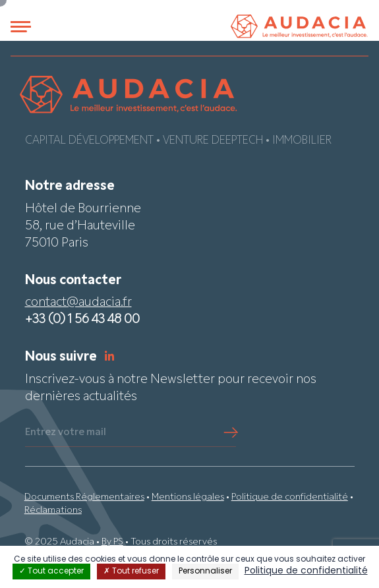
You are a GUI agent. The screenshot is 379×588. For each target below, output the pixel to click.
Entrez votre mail (66, 432)
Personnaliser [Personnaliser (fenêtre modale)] (205, 572)
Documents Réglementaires (84, 497)
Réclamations (53, 511)
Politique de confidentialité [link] (306, 571)
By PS (112, 542)
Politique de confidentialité (290, 497)
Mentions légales (188, 497)
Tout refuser (131, 572)
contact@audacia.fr (78, 303)
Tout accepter (51, 572)
